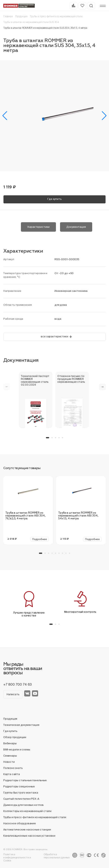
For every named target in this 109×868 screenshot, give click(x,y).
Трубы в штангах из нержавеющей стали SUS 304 (31, 22)
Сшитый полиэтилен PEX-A (21, 799)
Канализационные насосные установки (29, 836)
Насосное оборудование (20, 823)
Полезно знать (13, 768)
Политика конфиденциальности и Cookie (17, 857)
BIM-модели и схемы (17, 749)
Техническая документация (21, 725)
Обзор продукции (15, 737)
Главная (8, 16)
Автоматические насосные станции (27, 830)
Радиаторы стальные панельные (25, 780)
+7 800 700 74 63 (18, 684)
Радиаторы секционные (19, 786)
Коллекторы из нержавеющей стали (27, 811)
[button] (5, 116)
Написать (13, 694)
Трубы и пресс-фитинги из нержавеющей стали (56, 16)
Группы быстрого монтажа (21, 793)
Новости (9, 762)
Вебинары (10, 743)
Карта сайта (12, 774)
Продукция (21, 16)
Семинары (10, 756)
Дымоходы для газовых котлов (23, 805)
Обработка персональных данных (57, 856)
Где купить (54, 199)
